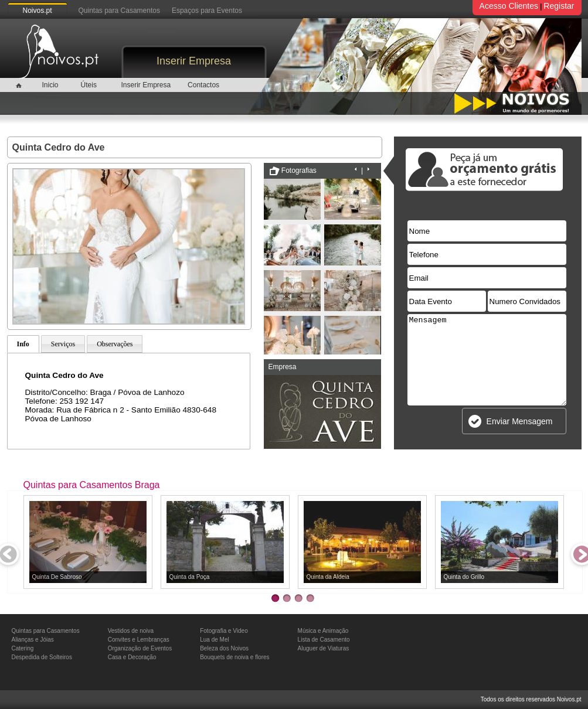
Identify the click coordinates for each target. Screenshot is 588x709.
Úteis (89, 85)
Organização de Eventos (140, 648)
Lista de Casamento (324, 640)
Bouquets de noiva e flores (234, 657)
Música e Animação (323, 631)
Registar (559, 6)
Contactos (203, 85)
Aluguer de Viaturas (324, 648)
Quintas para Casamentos (119, 11)
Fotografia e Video (224, 631)
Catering (23, 648)
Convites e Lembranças (139, 640)
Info (23, 344)
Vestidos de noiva (131, 631)
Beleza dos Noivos (224, 648)
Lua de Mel (214, 640)
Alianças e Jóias (33, 640)
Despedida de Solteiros (42, 657)
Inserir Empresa (194, 61)
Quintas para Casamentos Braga (92, 485)
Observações (115, 344)
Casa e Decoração (132, 657)
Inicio (50, 85)
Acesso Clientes (509, 6)
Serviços (63, 344)
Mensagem (487, 360)
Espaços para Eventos (207, 11)
